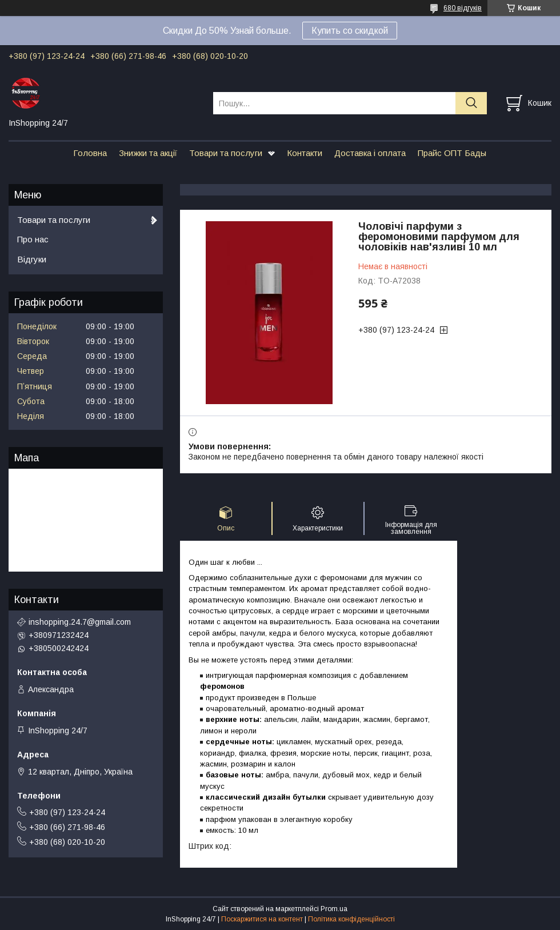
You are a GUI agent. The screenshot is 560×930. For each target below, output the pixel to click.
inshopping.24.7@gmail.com (80, 622)
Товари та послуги (226, 153)
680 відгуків (463, 8)
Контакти (305, 153)
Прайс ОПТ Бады (452, 153)
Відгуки (32, 259)
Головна (90, 153)
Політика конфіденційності (351, 919)
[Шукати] (471, 103)
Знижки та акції (148, 153)
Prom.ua (334, 909)
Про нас (33, 239)
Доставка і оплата (370, 153)
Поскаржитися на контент (262, 919)
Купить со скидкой (350, 31)
